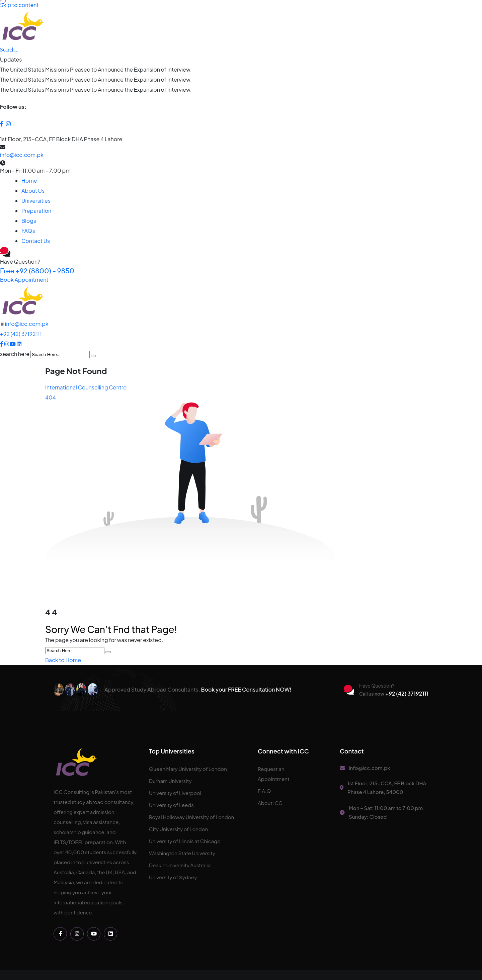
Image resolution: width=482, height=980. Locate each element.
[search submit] (93, 356)
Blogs (29, 221)
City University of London (178, 829)
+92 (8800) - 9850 (37, 271)
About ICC (270, 803)
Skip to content (19, 5)
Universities (36, 201)
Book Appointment (24, 280)
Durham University (170, 781)
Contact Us (36, 241)
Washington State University (182, 853)
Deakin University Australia (180, 865)
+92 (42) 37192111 (21, 334)
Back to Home (63, 660)
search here (15, 354)
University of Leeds (171, 805)
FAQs (28, 231)
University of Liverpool (175, 793)
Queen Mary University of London (188, 769)
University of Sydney (173, 877)
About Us (33, 191)
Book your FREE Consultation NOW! (246, 689)
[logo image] (23, 301)
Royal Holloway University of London (191, 817)
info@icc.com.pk (22, 155)
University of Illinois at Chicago (185, 841)
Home (29, 181)
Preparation (36, 211)
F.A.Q (264, 791)
